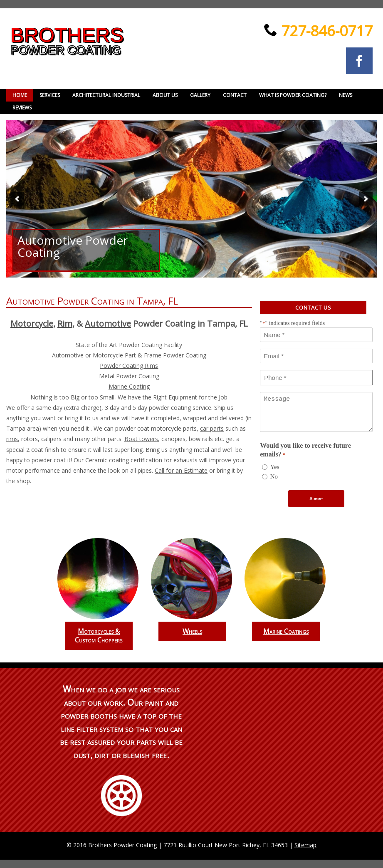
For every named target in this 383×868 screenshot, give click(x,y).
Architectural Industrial (106, 95)
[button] (17, 199)
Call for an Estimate (181, 470)
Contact (235, 95)
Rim (65, 324)
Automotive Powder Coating (73, 246)
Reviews (22, 108)
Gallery (200, 95)
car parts (212, 428)
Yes (275, 467)
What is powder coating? (293, 95)
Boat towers (141, 439)
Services (50, 95)
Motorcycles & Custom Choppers (99, 636)
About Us (165, 95)
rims (12, 439)
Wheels (192, 631)
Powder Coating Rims (129, 366)
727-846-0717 (325, 31)
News (346, 95)
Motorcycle (32, 324)
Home (20, 95)
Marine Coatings (286, 631)
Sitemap (305, 845)
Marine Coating (129, 386)
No (274, 476)
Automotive (108, 324)
